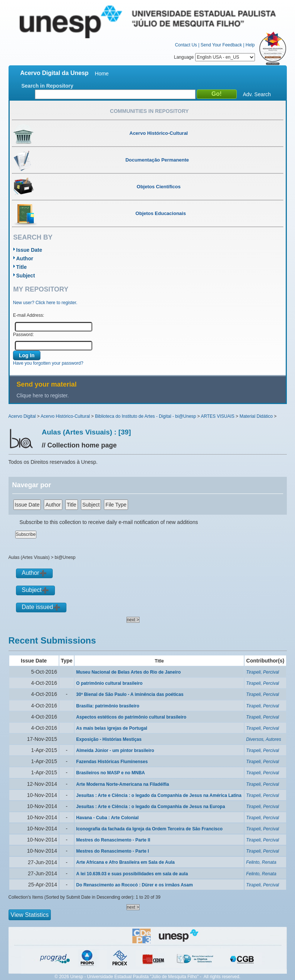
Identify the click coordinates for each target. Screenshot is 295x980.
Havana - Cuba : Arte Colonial (107, 818)
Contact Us (186, 45)
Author (25, 258)
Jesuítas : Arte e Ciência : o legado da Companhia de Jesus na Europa (150, 807)
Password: (23, 335)
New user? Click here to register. (45, 303)
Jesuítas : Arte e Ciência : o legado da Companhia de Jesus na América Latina (159, 795)
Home (102, 74)
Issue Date (29, 250)
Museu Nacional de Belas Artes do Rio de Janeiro (128, 672)
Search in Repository (47, 86)
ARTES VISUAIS (217, 416)
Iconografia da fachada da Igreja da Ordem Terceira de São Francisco (149, 829)
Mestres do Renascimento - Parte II (113, 840)
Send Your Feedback (221, 45)
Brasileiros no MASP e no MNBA (110, 773)
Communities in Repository (149, 111)
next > (133, 620)
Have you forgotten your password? (48, 363)
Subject (26, 276)
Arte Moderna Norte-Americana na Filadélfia (122, 784)
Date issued (38, 607)
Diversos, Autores (263, 739)
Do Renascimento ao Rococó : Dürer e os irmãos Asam (134, 885)
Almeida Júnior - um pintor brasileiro (115, 751)
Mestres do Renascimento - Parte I (112, 851)
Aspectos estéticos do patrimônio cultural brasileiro (131, 717)
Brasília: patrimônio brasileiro (108, 706)
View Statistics (30, 915)
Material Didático (256, 416)
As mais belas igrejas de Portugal (112, 728)
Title (22, 267)
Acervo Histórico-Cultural (65, 416)
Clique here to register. (43, 395)
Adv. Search (257, 94)
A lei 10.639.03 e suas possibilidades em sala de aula (132, 874)
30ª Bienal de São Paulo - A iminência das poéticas (130, 694)
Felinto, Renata (261, 862)
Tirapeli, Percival (263, 672)
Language (214, 57)
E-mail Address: (29, 315)
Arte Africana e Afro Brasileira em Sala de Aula (125, 862)
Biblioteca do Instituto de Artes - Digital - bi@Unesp (145, 416)
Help (250, 45)
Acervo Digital (22, 416)
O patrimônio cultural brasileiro (109, 683)
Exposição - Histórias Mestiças (109, 739)
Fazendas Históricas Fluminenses (112, 762)
